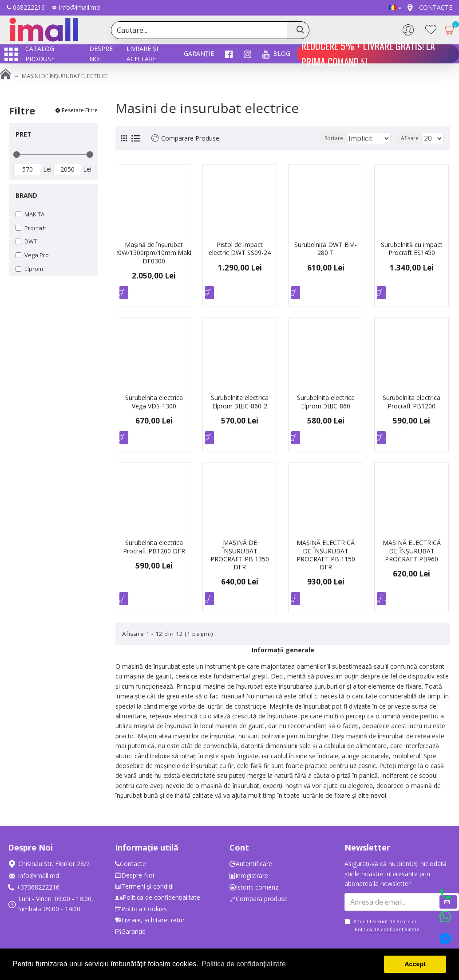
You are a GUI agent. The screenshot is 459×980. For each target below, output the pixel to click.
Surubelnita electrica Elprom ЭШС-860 (326, 404)
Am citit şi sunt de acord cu (383, 926)
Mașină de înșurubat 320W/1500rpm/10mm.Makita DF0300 (154, 253)
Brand (26, 195)
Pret (24, 134)
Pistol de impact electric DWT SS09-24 (240, 249)
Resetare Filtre (80, 110)
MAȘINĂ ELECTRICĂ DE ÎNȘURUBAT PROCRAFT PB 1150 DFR (326, 559)
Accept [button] (415, 964)
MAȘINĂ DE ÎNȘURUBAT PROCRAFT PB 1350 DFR (240, 559)
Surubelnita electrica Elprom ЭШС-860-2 (240, 404)
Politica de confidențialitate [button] (243, 964)
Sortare (319, 138)
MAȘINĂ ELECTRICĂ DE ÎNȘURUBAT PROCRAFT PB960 (412, 555)
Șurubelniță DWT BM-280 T (326, 249)
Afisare (412, 138)
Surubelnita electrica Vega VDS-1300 (154, 404)
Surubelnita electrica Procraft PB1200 (412, 404)
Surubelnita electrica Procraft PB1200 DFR (154, 551)
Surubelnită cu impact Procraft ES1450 (412, 249)
